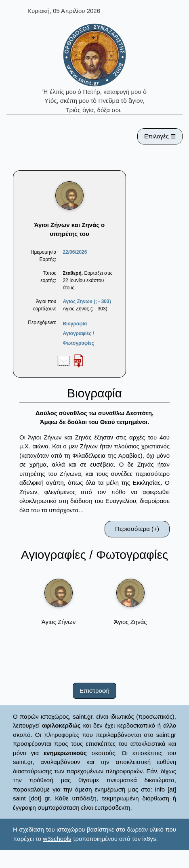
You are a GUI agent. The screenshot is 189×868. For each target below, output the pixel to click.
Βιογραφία (75, 324)
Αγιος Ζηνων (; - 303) (87, 301)
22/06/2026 (75, 252)
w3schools (57, 839)
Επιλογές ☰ (160, 136)
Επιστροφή (94, 691)
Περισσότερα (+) (137, 529)
